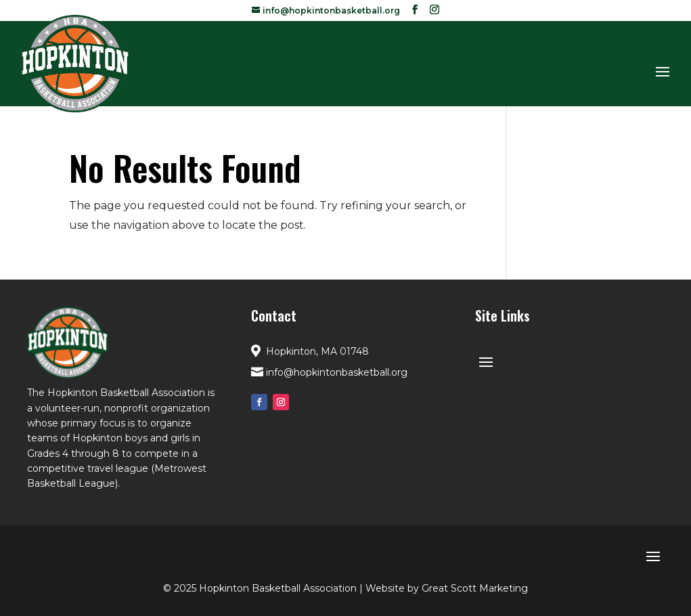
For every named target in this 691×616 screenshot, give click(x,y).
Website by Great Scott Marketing (447, 588)
